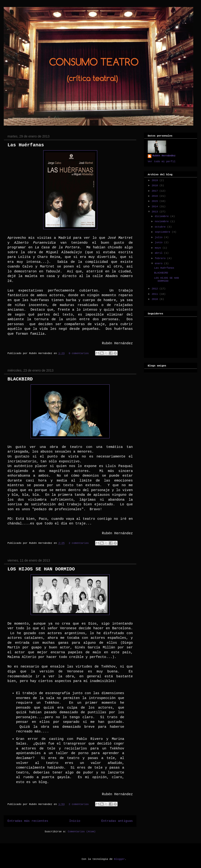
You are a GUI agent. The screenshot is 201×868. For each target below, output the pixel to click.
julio (159, 237)
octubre (161, 227)
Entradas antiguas (117, 821)
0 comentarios (79, 353)
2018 (156, 186)
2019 (156, 180)
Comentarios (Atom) (82, 832)
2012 (156, 289)
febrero (161, 258)
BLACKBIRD (20, 379)
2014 (156, 207)
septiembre (163, 232)
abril (159, 253)
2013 (156, 212)
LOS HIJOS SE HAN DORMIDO (41, 569)
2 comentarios (79, 543)
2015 (156, 201)
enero (159, 264)
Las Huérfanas (26, 145)
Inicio (75, 821)
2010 (156, 299)
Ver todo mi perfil (162, 162)
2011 (156, 294)
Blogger (119, 859)
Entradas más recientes (28, 821)
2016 (156, 196)
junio (159, 242)
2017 (156, 191)
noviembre (162, 221)
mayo (159, 248)
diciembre (162, 216)
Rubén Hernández (164, 156)
